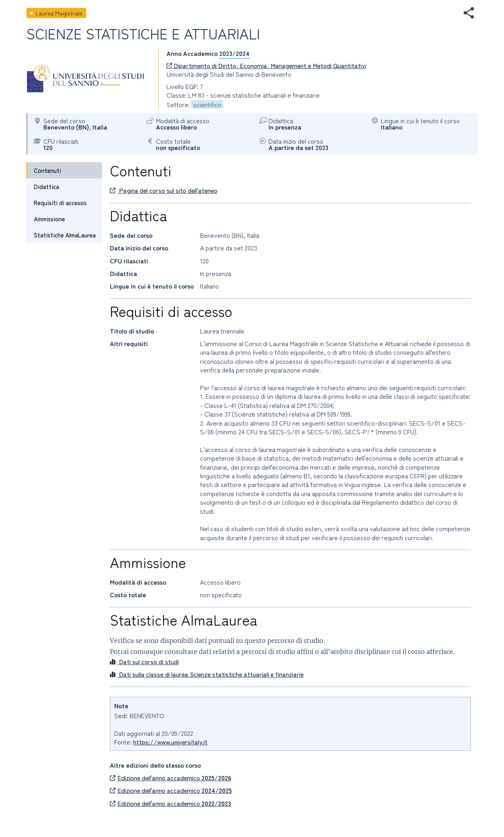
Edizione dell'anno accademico (170, 778)
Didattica (46, 186)
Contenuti (47, 170)
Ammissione (49, 219)
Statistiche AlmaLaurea (65, 235)
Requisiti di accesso (60, 203)
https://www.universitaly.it (170, 742)
